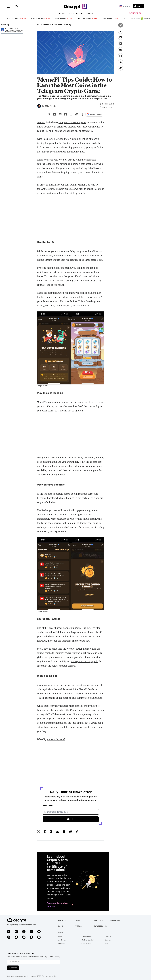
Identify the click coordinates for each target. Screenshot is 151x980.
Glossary (80, 13)
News (78, 920)
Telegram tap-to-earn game (72, 122)
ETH (33, 19)
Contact (108, 937)
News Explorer (100, 926)
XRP (104, 19)
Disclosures (62, 940)
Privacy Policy (87, 943)
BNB (57, 19)
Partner (62, 920)
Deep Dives (98, 920)
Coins (61, 926)
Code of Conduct (88, 940)
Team (60, 937)
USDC (80, 19)
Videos (71, 13)
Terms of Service (87, 937)
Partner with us (136, 13)
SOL (125, 19)
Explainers (62, 13)
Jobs (107, 943)
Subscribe (13, 968)
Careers (108, 940)
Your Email (48, 806)
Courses (89, 13)
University (115, 920)
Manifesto (61, 943)
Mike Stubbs (51, 106)
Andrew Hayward (56, 739)
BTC (9, 19)
